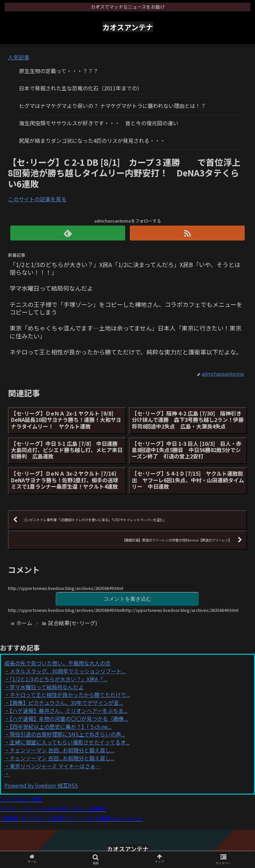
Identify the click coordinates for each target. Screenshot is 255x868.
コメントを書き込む (127, 599)
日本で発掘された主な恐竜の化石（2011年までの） (81, 88)
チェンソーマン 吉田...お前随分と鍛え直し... (62, 750)
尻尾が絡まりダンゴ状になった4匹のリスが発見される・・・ (92, 141)
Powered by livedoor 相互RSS (41, 785)
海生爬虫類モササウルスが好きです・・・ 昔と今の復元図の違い (99, 123)
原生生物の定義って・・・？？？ (59, 71)
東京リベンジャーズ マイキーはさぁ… (55, 766)
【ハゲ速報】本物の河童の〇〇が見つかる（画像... (69, 719)
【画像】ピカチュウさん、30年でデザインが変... (66, 703)
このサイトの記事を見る (37, 199)
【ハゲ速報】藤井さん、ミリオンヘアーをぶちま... (69, 711)
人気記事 (19, 57)
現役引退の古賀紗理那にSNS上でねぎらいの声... (67, 734)
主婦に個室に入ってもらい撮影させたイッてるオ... (70, 742)
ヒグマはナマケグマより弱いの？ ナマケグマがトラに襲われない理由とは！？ (112, 106)
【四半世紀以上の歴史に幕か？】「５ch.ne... (61, 726)
